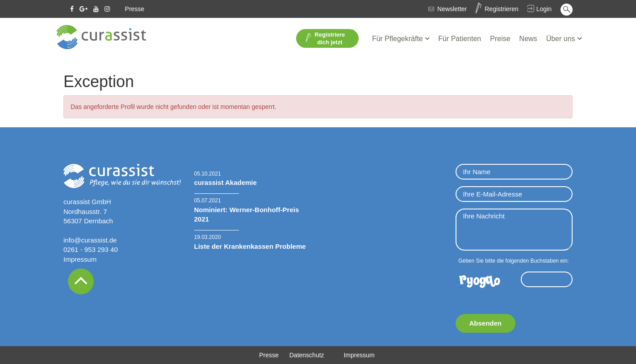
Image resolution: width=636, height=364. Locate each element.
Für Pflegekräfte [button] (398, 39)
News (528, 39)
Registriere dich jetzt (325, 38)
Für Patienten (460, 39)
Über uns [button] (562, 39)
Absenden (486, 323)
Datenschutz (307, 355)
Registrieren (501, 9)
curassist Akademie (226, 182)
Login (544, 9)
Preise (500, 39)
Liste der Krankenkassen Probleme (250, 246)
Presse (135, 9)
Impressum (80, 259)
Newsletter (452, 9)
